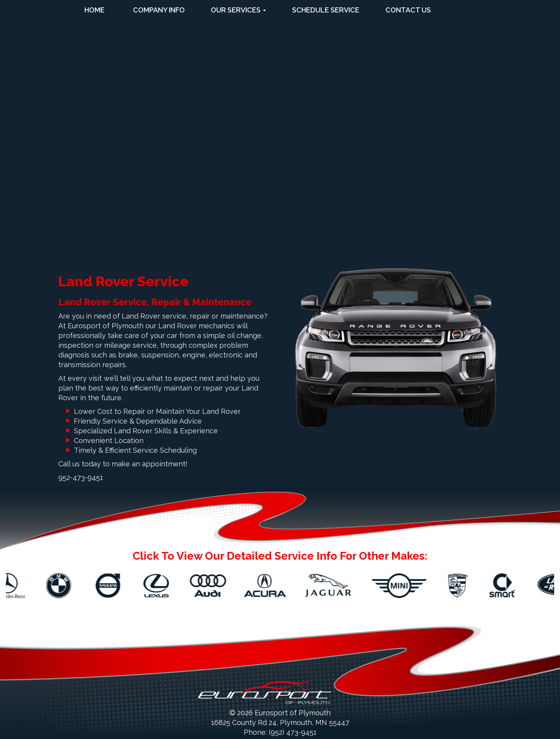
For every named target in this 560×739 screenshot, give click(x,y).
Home (94, 10)
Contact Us (408, 10)
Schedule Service (326, 10)
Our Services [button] (238, 10)
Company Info (159, 10)
